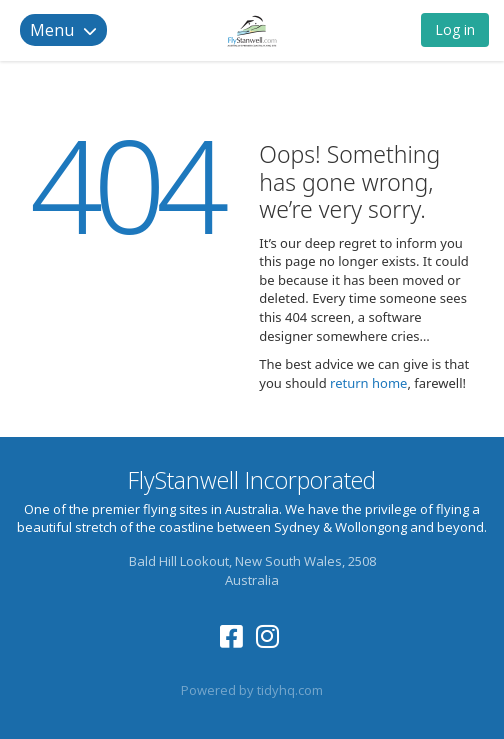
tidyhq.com (290, 690)
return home (368, 383)
